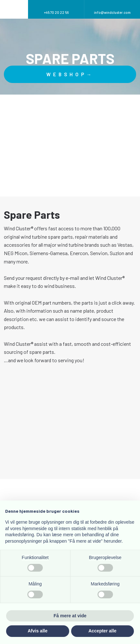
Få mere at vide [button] (70, 616)
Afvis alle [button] (37, 631)
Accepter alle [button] (103, 631)
